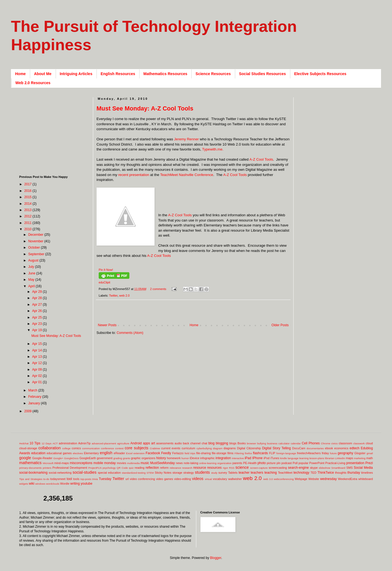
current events (171, 448)
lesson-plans (317, 458)
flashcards (261, 453)
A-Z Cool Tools (261, 159)
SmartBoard (338, 468)
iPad (248, 458)
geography (346, 453)
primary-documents (30, 468)
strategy (189, 473)
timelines (367, 473)
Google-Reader (42, 458)
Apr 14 (37, 350)
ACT (55, 443)
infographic (207, 458)
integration (223, 458)
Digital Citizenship (249, 448)
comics (76, 448)
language (293, 458)
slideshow (325, 468)
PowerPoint (317, 463)
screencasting (278, 468)
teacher (244, 473)
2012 (29, 216)
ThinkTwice (326, 473)
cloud (369, 443)
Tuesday (105, 479)
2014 (29, 204)
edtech (354, 448)
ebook (329, 448)
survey (223, 473)
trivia (95, 479)
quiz (131, 468)
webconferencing (284, 479)
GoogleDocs (71, 458)
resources (215, 468)
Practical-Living (335, 463)
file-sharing (204, 453)
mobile (98, 463)
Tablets (233, 473)
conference (107, 448)
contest (119, 448)
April (32, 286)
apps (146, 443)
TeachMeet (285, 473)
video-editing (182, 479)
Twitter (113, 296)
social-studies (85, 472)
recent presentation (134, 175)
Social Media (363, 468)
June (32, 273)
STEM (150, 473)
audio (178, 443)
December (36, 235)
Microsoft (48, 463)
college (66, 448)
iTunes (275, 458)
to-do (46, 479)
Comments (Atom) (130, 333)
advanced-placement (104, 443)
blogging (222, 443)
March (33, 390)
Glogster (360, 453)
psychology (109, 468)
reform (164, 468)
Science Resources (213, 74)
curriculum (188, 448)
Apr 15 (37, 344)
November (36, 241)
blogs (233, 443)
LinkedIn (340, 458)
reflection (152, 468)
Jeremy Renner (186, 139)
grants (127, 458)
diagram (218, 448)
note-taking (191, 463)
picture (271, 463)
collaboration (50, 448)
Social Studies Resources (262, 74)
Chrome (326, 443)
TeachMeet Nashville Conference (187, 175)
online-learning (208, 463)
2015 (29, 197)
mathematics (30, 463)
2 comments (158, 289)
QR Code (122, 468)
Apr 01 (37, 382)
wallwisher (235, 479)
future (333, 453)
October (35, 248)
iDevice (194, 458)
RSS (232, 468)
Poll (295, 463)
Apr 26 (37, 311)
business (272, 443)
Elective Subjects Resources (320, 74)
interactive (238, 458)
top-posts (86, 479)
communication (91, 448)
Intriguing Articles (76, 74)
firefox (248, 453)
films (231, 453)
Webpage (301, 479)
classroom (345, 443)
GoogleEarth (88, 458)
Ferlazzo (178, 453)
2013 (29, 210)
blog (211, 443)
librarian (329, 458)
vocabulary (220, 479)
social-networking (60, 473)
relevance (175, 468)
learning (304, 458)
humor (185, 458)
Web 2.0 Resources (33, 83)
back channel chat (195, 443)
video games (164, 479)
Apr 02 (37, 376)
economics (341, 448)
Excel (129, 453)
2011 (29, 223)
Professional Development (70, 468)
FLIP (272, 453)
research (187, 468)
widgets (24, 484)
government (105, 458)
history (161, 458)
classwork (359, 443)
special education (109, 473)
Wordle (65, 484)
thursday (354, 473)
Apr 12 (37, 363)
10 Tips (35, 443)
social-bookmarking (33, 473)
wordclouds (53, 484)
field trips (190, 453)
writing (75, 484)
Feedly (166, 453)
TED (314, 473)
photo (262, 463)
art (153, 443)
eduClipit (104, 282)
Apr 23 (37, 324)
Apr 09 (37, 370)
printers (47, 468)
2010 (29, 229)
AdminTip (84, 443)
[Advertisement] (53, 132)
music (145, 463)
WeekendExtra (348, 479)
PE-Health (250, 463)
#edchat (24, 443)
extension (139, 453)
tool (69, 479)
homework (174, 458)
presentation (355, 463)
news (179, 463)
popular (303, 463)
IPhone (257, 458)
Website (314, 479)
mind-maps (62, 463)
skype (314, 468)
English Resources (118, 74)
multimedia (133, 463)
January (35, 403)
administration (68, 443)
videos (198, 479)
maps (349, 458)
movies (121, 463)
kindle (284, 458)
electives (78, 453)
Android (136, 443)
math (370, 458)
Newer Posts (107, 325)
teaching (270, 473)
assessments (165, 443)
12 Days (47, 443)
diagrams (230, 448)
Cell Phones (311, 443)
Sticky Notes (163, 473)
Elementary (91, 453)
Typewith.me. (213, 149)
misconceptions (81, 463)
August (34, 260)
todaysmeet (58, 479)
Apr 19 (37, 330)
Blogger (216, 558)
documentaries (315, 448)
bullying (262, 443)
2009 (29, 411)
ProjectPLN (95, 468)
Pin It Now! (106, 270)
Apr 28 (37, 298)
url (127, 479)
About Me (43, 74)
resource (200, 468)
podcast (286, 463)
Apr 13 (37, 357)
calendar (296, 443)
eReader (119, 453)
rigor (225, 468)
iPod (267, 458)
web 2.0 (124, 296)
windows (40, 484)
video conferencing (143, 479)
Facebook (153, 453)
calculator (284, 443)
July (32, 267)
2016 (29, 191)
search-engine (298, 468)
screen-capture (259, 468)
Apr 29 (37, 292)
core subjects (137, 448)
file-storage (219, 453)
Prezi (369, 463)
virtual (208, 479)
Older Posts (280, 325)
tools (76, 479)
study (214, 473)
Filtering (239, 453)
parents (237, 463)
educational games (59, 453)
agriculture (123, 443)
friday (325, 453)
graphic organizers (143, 458)
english (106, 453)
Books (242, 443)
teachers (257, 473)
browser (251, 443)
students (202, 472)
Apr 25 (37, 317)
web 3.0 (268, 479)
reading (140, 468)
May (32, 280)
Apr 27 (37, 305)
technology (302, 473)
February (35, 397)
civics (334, 443)
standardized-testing (134, 473)
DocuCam (299, 448)
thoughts (341, 473)
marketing (360, 458)
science (242, 467)
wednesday (329, 479)
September (37, 254)
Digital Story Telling (276, 448)
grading (118, 458)
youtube (86, 484)
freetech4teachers (309, 453)
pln (279, 463)
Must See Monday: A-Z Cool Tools (145, 108)
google (25, 458)
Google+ (58, 458)
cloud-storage (28, 448)
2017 (29, 184)
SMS (349, 468)
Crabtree (155, 448)
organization (224, 463)
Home (20, 74)
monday (110, 463)
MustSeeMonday (163, 463)
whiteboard (366, 479)
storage (177, 473)
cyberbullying (204, 448)
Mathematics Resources (165, 74)
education (38, 453)
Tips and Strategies (31, 479)
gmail (370, 453)
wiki (32, 484)
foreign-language (286, 453)
